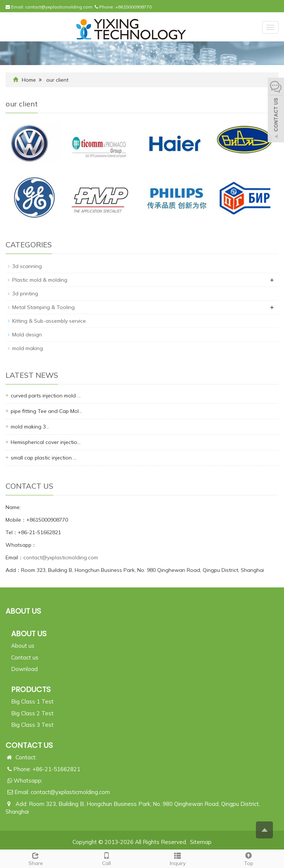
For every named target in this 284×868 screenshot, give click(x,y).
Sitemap (201, 842)
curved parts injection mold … (46, 396)
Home (29, 80)
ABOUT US (29, 634)
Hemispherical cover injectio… (46, 442)
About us (23, 646)
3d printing (25, 294)
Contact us (25, 657)
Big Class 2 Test (32, 713)
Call (106, 858)
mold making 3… (30, 427)
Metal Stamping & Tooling (43, 307)
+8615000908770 (133, 7)
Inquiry (177, 858)
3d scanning (27, 266)
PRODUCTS (31, 689)
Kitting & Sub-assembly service (49, 321)
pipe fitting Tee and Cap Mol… (46, 411)
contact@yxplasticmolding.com (59, 7)
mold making (28, 348)
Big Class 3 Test (32, 725)
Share (35, 858)
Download (24, 669)
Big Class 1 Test (32, 701)
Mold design (27, 335)
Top (248, 858)
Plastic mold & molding (40, 280)
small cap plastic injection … (44, 458)
